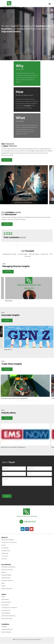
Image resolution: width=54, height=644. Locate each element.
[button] (7, 160)
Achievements (5, 555)
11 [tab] (35, 245)
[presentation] (13, 491)
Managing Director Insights (10, 254)
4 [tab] (24, 205)
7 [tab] (30, 205)
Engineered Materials (6, 577)
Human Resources (6, 612)
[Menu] (50, 4)
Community (4, 560)
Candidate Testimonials (7, 631)
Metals (3, 585)
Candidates (4, 628)
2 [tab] (20, 205)
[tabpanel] (25, 185)
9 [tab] (34, 205)
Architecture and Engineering (8, 568)
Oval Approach (5, 606)
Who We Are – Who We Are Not (9, 544)
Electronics (4, 574)
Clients (3, 598)
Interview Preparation (6, 634)
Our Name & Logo (6, 552)
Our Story (4, 547)
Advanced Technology (7, 590)
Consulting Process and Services (9, 609)
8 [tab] (32, 205)
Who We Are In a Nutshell (8, 541)
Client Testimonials (6, 615)
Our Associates (5, 549)
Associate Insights (23, 254)
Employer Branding (6, 604)
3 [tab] (22, 205)
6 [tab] (28, 205)
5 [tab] (26, 205)
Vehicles (3, 587)
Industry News (44, 254)
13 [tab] (40, 245)
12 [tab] (38, 245)
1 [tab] (18, 205)
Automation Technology (7, 571)
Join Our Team (5, 558)
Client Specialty (5, 601)
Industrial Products (6, 579)
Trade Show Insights (34, 254)
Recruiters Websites (36, 641)
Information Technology (7, 582)
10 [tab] (36, 205)
